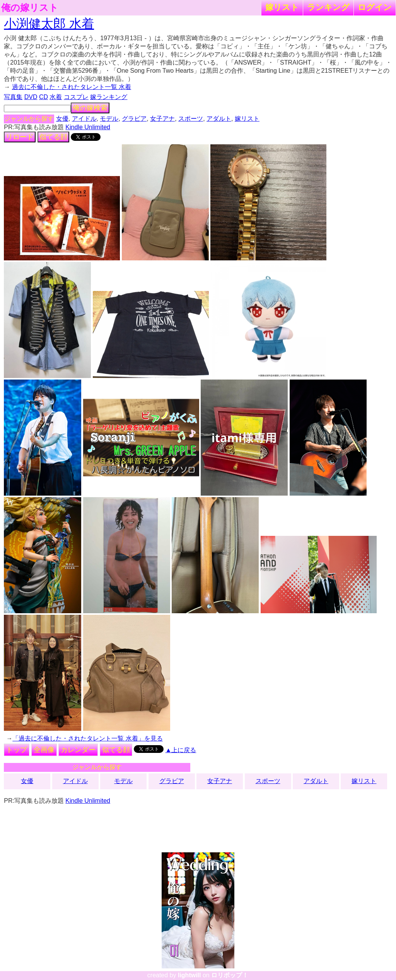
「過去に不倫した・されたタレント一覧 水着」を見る (87, 738)
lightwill (189, 975)
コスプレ (76, 97)
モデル (109, 119)
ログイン (375, 7)
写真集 (13, 97)
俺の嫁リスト (30, 8)
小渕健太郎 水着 (49, 24)
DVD (31, 97)
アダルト (219, 119)
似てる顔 (53, 137)
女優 (62, 119)
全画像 (44, 750)
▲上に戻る (181, 750)
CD (44, 97)
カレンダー (78, 750)
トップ (17, 750)
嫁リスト (282, 7)
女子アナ (162, 119)
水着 (56, 97)
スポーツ (191, 119)
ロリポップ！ (230, 975)
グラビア (134, 119)
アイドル (84, 119)
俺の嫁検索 (90, 108)
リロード (20, 137)
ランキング (328, 7)
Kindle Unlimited (88, 127)
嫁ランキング (109, 97)
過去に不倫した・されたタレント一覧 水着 (72, 87)
